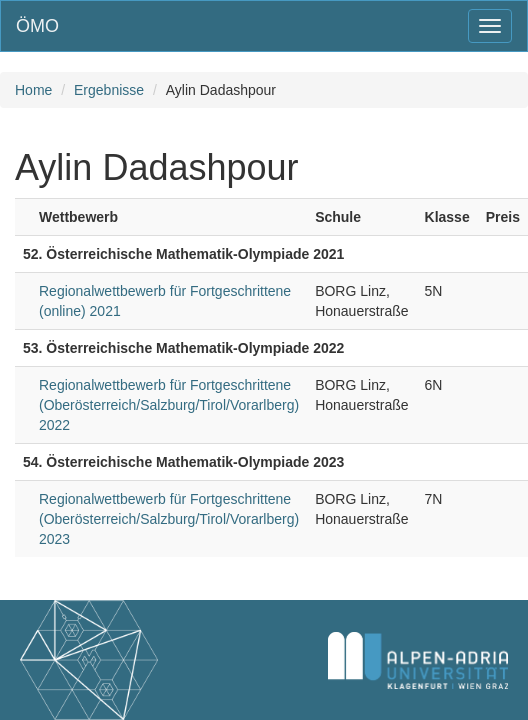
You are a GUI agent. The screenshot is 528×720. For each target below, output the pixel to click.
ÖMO (37, 26)
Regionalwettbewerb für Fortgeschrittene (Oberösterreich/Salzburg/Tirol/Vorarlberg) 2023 (169, 519)
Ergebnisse (109, 90)
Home (33, 90)
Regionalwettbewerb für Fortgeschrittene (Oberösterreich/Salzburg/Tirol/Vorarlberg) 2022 (169, 405)
